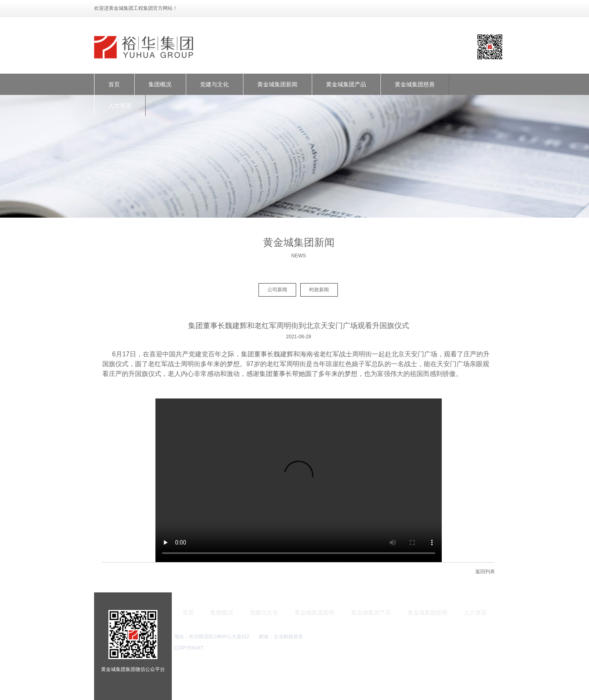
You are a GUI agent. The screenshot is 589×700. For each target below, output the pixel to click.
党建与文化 (214, 84)
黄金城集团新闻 (277, 84)
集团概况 (160, 84)
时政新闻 (319, 290)
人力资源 (120, 106)
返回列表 (485, 572)
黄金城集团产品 (346, 84)
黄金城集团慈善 (415, 84)
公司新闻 (277, 290)
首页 (114, 84)
